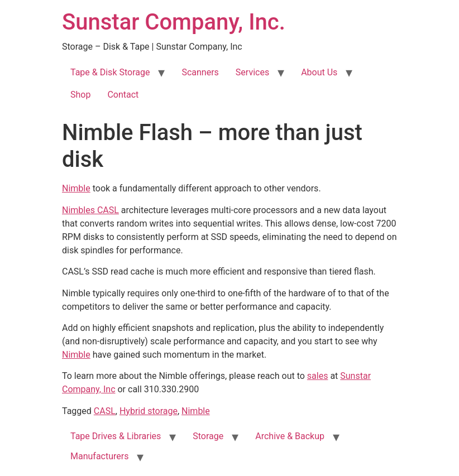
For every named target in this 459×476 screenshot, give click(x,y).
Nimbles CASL (90, 210)
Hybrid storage (149, 411)
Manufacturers (99, 456)
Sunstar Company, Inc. (174, 22)
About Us (319, 72)
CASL (105, 411)
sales (318, 376)
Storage (208, 436)
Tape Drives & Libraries (116, 436)
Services (252, 72)
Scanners (200, 72)
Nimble (76, 188)
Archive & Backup (290, 436)
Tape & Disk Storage (110, 72)
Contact (123, 95)
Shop (80, 95)
